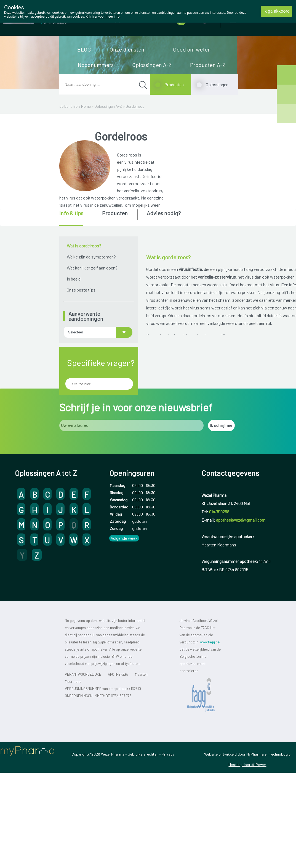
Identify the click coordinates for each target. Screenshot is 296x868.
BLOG (84, 49)
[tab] (76, 218)
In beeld (74, 279)
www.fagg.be (210, 669)
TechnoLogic (280, 781)
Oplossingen (217, 84)
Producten (174, 84)
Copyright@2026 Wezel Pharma (98, 781)
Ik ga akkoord (276, 11)
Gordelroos (135, 106)
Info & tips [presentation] (71, 213)
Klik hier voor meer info (103, 17)
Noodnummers (96, 65)
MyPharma (255, 781)
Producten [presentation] (115, 213)
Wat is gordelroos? (84, 246)
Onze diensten (127, 49)
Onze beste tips (81, 290)
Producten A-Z (208, 65)
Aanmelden (252, 19)
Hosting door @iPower (247, 792)
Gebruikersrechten (143, 781)
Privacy (168, 781)
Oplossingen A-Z (152, 65)
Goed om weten (192, 49)
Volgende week (124, 565)
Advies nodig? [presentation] (164, 213)
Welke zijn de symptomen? (91, 257)
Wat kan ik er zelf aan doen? (92, 268)
